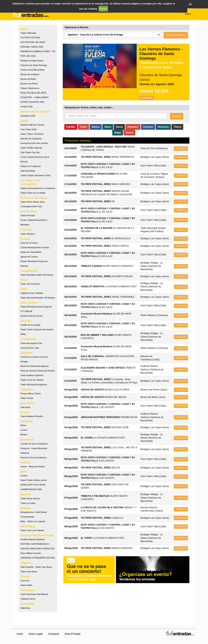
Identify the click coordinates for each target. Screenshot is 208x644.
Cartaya (26, 321)
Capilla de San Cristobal (32, 293)
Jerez (24, 29)
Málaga (26, 508)
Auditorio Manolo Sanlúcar (33, 539)
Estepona (27, 439)
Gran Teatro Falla (28, 129)
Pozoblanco (29, 339)
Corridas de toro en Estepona (34, 444)
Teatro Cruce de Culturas (32, 380)
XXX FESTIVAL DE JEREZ (33, 42)
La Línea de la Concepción (30, 182)
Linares (24, 476)
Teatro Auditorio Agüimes (32, 375)
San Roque (28, 526)
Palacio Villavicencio (30, 88)
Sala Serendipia (28, 171)
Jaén (24, 471)
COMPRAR (147, 98)
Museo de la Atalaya (30, 74)
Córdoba (26, 421)
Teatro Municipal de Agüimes (34, 384)
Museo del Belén (28, 79)
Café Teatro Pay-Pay (30, 152)
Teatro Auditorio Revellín (32, 416)
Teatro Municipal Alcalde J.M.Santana (38, 298)
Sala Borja (25, 608)
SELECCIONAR (176, 35)
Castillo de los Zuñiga (30, 325)
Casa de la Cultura (29, 243)
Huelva (26, 462)
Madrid (26, 494)
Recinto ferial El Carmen (32, 316)
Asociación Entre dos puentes (34, 143)
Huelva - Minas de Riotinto (33, 467)
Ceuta (25, 412)
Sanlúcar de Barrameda (37, 535)
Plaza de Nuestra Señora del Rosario (38, 371)
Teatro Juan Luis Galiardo (32, 530)
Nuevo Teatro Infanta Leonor (34, 480)
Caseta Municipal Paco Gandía (35, 247)
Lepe (24, 289)
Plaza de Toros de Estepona (33, 458)
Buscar (177, 116)
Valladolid (28, 604)
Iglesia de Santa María (31, 252)
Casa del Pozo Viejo (30, 348)
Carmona (25, 581)
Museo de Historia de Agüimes (35, 366)
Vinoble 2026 (27, 107)
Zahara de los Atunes (35, 111)
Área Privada (72, 634)
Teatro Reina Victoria (30, 499)
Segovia (26, 563)
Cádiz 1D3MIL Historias (31, 148)
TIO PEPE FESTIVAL (30, 38)
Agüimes (27, 353)
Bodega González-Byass (32, 61)
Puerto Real (29, 211)
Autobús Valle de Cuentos (32, 125)
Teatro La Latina (28, 503)
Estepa (25, 239)
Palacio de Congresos (31, 166)
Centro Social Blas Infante (33, 70)
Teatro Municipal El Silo (31, 343)
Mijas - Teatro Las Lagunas (33, 521)
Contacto (54, 634)
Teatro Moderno (28, 234)
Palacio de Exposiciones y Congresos (38, 188)
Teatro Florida (27, 398)
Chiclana (27, 229)
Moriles (24, 435)
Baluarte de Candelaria (31, 139)
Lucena (24, 430)
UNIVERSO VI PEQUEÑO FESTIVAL (38, 558)
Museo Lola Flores (29, 84)
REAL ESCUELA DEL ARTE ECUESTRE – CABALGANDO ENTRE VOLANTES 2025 (35, 97)
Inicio (20, 634)
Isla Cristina (29, 302)
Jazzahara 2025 (28, 116)
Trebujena (28, 590)
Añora (23, 425)
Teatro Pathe (26, 585)
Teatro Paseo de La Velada (33, 193)
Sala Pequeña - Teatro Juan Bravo (36, 567)
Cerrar (103, 9)
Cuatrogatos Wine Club (31, 206)
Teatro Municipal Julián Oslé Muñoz (37, 275)
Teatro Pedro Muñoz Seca (33, 202)
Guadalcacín (29, 271)
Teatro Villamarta (28, 33)
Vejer (24, 280)
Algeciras (27, 389)
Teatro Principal (28, 215)
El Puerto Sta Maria (34, 198)
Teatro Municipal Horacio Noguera (36, 307)
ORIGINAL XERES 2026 (32, 47)
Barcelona (28, 403)
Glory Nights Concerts (31, 553)
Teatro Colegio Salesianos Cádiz (35, 175)
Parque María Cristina (31, 393)
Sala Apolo (26, 407)
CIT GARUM (26, 311)
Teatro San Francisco (30, 284)
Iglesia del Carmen (29, 257)
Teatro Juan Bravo (29, 572)
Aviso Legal (35, 634)
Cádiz (24, 121)
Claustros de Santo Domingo (34, 65)
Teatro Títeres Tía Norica (32, 134)
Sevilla (25, 576)
